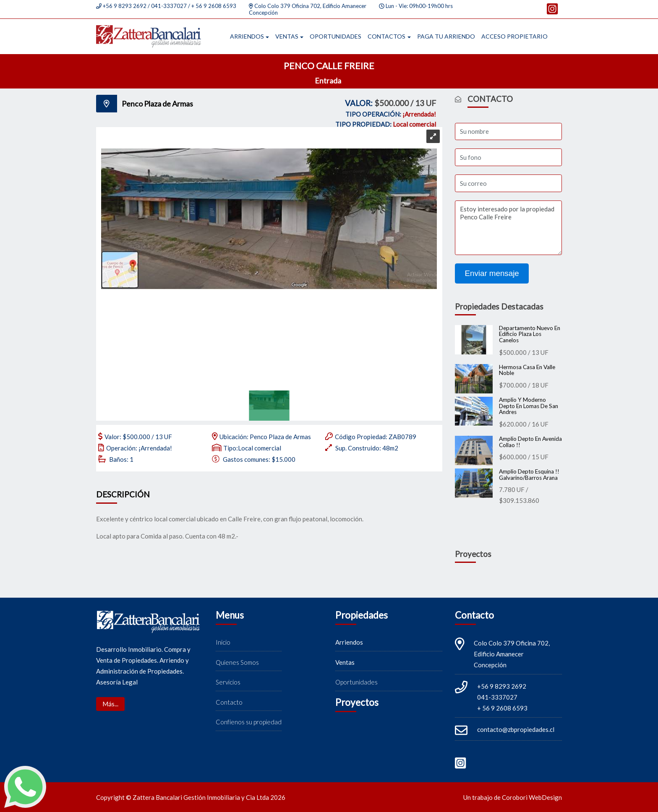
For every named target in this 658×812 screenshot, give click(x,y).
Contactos (386, 36)
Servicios (228, 682)
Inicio (223, 642)
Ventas (287, 36)
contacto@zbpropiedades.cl (516, 729)
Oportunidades (336, 36)
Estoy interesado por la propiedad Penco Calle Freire (508, 228)
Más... (110, 704)
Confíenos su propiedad (249, 722)
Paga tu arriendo (446, 36)
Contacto (229, 702)
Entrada (329, 81)
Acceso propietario (514, 36)
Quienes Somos (237, 662)
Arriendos (247, 36)
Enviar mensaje (492, 273)
